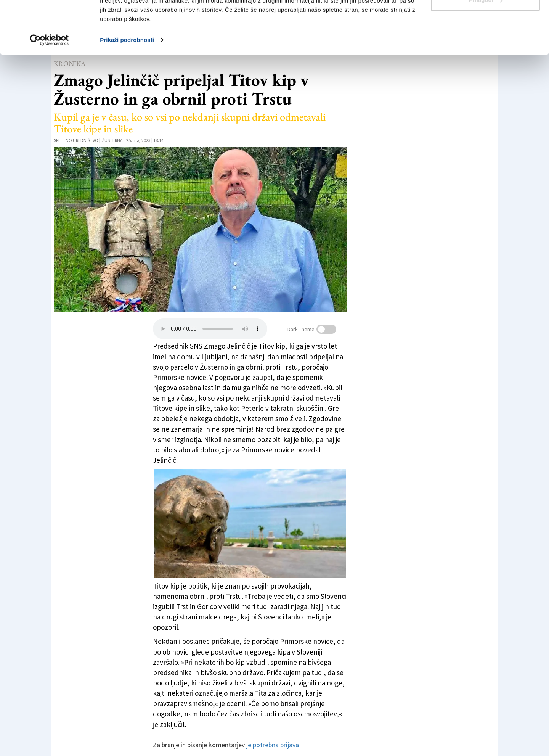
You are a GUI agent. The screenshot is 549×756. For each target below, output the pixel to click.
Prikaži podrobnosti (127, 85)
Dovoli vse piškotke (485, 20)
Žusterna (112, 140)
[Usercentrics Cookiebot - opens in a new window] (49, 85)
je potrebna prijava (273, 745)
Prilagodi (486, 45)
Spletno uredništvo (76, 140)
